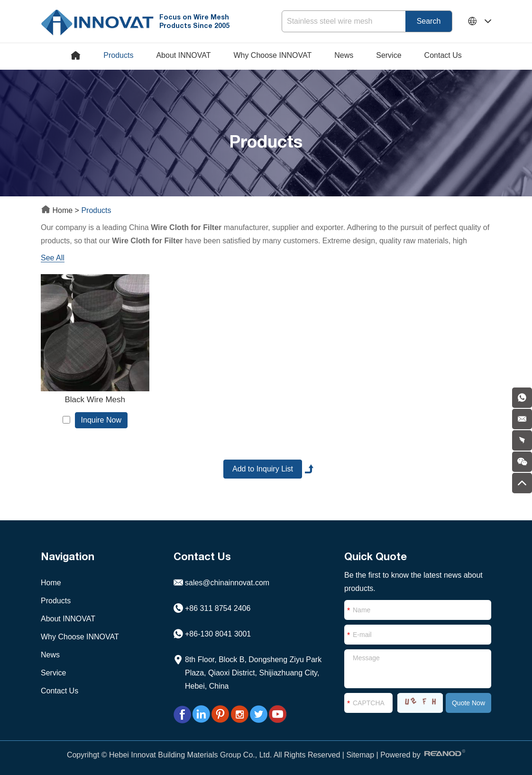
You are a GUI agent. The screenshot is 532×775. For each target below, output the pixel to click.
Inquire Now (101, 420)
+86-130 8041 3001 (218, 634)
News (344, 55)
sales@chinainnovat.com (227, 583)
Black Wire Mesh (95, 400)
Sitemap (360, 755)
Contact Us (443, 55)
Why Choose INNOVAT (272, 55)
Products (118, 55)
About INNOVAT (183, 55)
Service (389, 55)
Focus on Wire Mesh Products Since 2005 (194, 21)
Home (58, 210)
